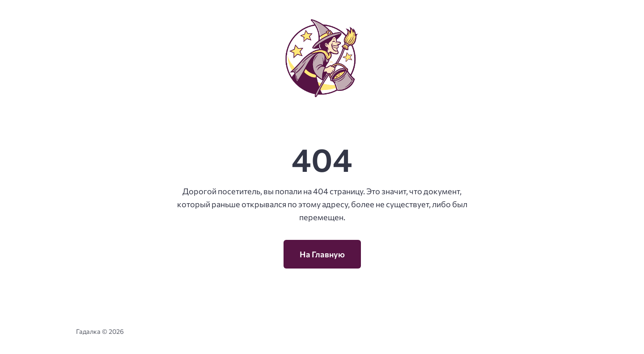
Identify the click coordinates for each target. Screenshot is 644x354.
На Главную (322, 254)
